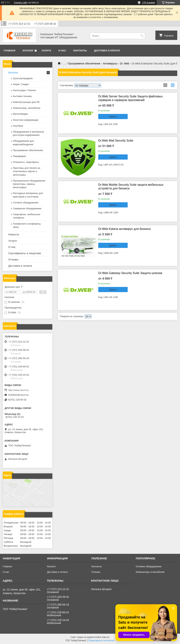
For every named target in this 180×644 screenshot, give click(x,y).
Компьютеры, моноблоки (27, 108)
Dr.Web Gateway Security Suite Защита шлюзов (130, 273)
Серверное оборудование (27, 208)
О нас (62, 51)
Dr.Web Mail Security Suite (116, 141)
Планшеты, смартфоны (26, 162)
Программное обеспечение (84, 63)
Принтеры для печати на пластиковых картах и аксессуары (27, 171)
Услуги (46, 51)
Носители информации (26, 120)
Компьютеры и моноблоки (150, 572)
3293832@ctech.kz (18, 395)
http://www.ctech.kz (18, 390)
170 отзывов (148, 3)
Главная (9, 51)
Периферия (19, 156)
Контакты (80, 51)
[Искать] (142, 36)
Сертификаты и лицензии (25, 253)
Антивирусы (110, 63)
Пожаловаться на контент (101, 641)
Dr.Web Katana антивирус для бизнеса (124, 229)
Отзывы (13, 259)
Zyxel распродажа (23, 78)
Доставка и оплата (107, 51)
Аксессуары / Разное (24, 90)
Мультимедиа (20, 114)
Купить (113, 117)
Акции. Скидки (21, 84)
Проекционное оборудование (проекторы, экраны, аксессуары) (29, 184)
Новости (14, 234)
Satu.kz (106, 637)
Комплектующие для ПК (26, 102)
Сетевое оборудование (26, 203)
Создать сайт (21, 3)
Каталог (28, 51)
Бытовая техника (22, 96)
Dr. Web (125, 63)
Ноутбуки (18, 126)
